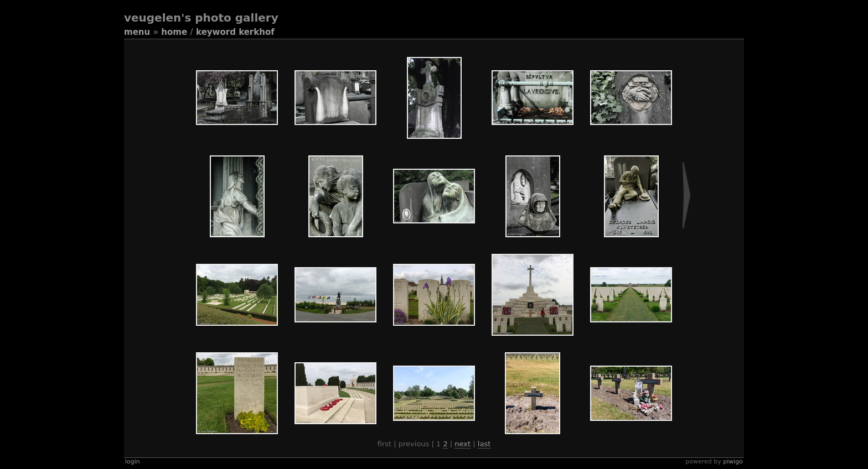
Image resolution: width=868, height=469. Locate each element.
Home (174, 32)
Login (133, 462)
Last (484, 444)
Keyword (216, 32)
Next (463, 444)
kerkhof (257, 32)
